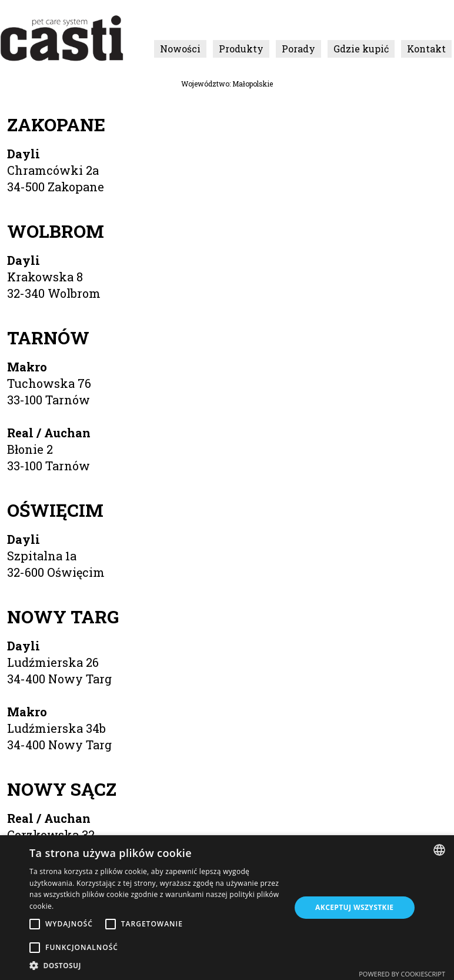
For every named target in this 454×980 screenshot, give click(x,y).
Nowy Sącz (62, 789)
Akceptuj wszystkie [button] (354, 907)
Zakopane (56, 124)
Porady (298, 49)
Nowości (180, 49)
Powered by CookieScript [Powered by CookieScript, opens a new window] (402, 974)
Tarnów (48, 338)
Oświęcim (55, 510)
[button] (156, 965)
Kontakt (426, 49)
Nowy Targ (63, 617)
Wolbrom (56, 231)
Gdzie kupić (361, 49)
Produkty (241, 49)
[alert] (227, 908)
